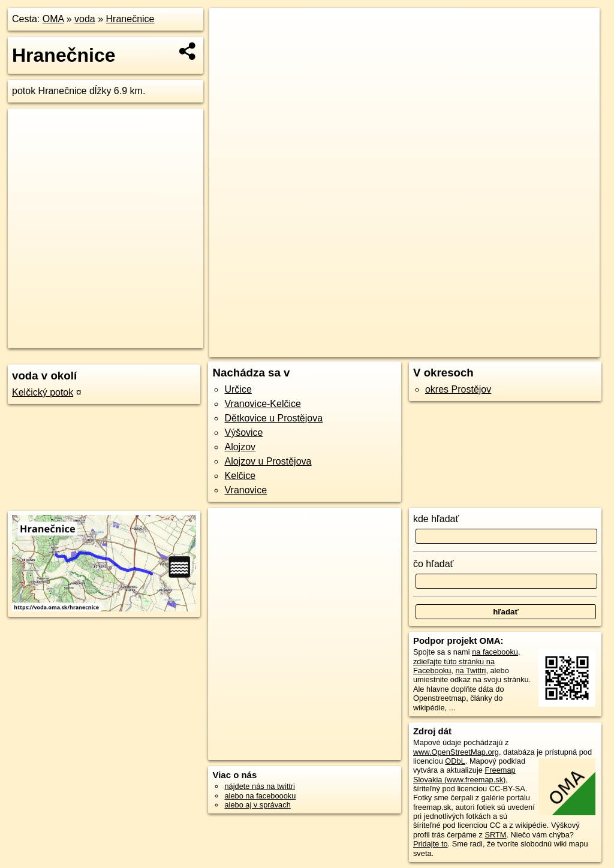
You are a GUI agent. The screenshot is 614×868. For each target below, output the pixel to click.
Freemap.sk (458, 348)
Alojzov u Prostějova (268, 461)
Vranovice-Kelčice (262, 404)
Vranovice (246, 490)
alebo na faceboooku (260, 796)
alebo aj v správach (257, 805)
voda (85, 19)
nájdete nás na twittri (259, 786)
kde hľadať (436, 519)
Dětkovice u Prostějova (273, 418)
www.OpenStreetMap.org (456, 752)
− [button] (230, 47)
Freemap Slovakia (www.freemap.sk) (464, 774)
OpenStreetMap (395, 348)
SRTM (495, 835)
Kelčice (240, 476)
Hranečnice (130, 19)
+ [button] (230, 28)
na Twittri (470, 670)
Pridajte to (431, 844)
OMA (53, 19)
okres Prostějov (458, 389)
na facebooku (495, 652)
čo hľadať (434, 564)
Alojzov (240, 447)
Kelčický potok (43, 392)
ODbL (455, 761)
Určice (238, 389)
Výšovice (243, 433)
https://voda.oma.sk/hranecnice (547, 348)
